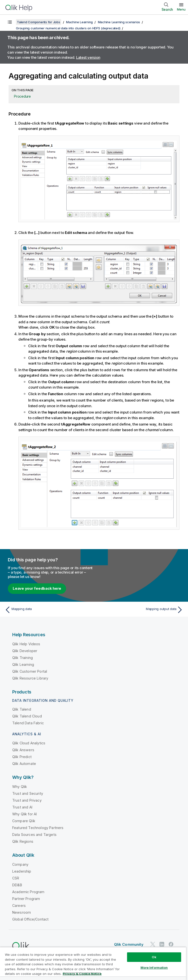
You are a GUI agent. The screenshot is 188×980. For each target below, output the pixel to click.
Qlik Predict (22, 757)
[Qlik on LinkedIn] (162, 944)
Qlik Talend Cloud (27, 716)
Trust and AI (22, 807)
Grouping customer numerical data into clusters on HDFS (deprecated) (68, 28)
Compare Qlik (24, 821)
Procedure (22, 96)
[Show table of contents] (10, 22)
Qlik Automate (24, 764)
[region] (93, 963)
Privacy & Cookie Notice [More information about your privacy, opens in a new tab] (82, 974)
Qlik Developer (25, 651)
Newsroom (22, 912)
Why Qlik (20, 787)
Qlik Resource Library (30, 678)
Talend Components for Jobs (39, 22)
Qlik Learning (23, 664)
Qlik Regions (23, 841)
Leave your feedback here (37, 588)
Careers (19, 905)
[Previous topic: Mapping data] (48, 610)
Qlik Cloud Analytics (29, 743)
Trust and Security (28, 793)
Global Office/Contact (30, 919)
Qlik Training (23, 658)
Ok (154, 957)
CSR (16, 878)
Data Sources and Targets (34, 835)
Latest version (88, 57)
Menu (181, 9)
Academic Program (28, 892)
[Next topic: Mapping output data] (140, 610)
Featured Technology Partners (38, 828)
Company (20, 864)
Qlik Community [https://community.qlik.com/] (129, 944)
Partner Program (26, 899)
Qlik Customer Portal (30, 671)
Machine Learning (79, 22)
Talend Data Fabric (28, 723)
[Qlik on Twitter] (153, 944)
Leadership (22, 871)
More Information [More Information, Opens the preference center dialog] (154, 968)
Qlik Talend (22, 709)
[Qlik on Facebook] (171, 944)
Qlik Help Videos (26, 644)
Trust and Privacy (27, 800)
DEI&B (17, 885)
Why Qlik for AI (24, 814)
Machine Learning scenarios (119, 22)
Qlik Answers (23, 750)
